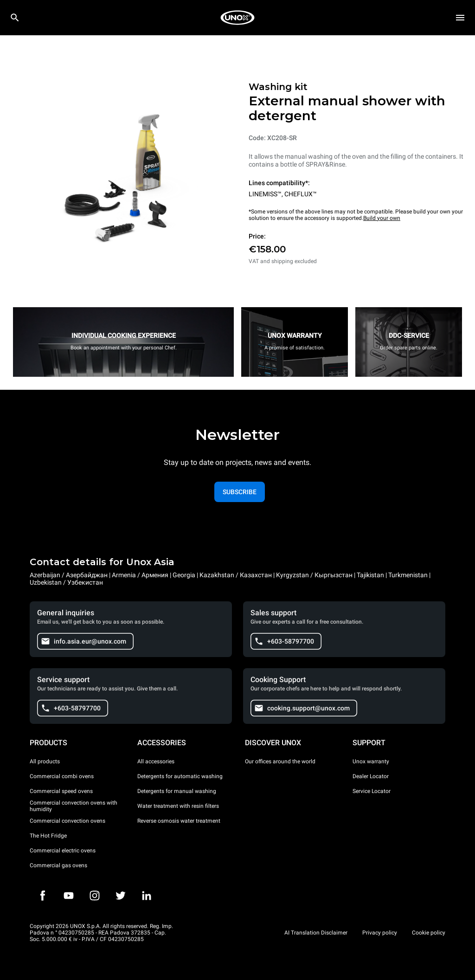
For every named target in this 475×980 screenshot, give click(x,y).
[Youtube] (69, 896)
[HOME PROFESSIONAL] (237, 18)
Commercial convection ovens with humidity (74, 806)
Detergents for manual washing (177, 791)
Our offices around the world (280, 761)
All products (45, 761)
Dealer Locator (371, 776)
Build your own (382, 218)
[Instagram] (95, 896)
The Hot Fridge (48, 836)
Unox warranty (371, 761)
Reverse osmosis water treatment (179, 821)
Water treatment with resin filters (178, 806)
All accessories (156, 761)
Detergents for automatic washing (180, 776)
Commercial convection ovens (67, 821)
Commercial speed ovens (61, 791)
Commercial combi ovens (62, 776)
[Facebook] (43, 896)
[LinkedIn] (147, 896)
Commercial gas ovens (58, 865)
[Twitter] (121, 896)
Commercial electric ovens (63, 851)
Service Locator (372, 791)
